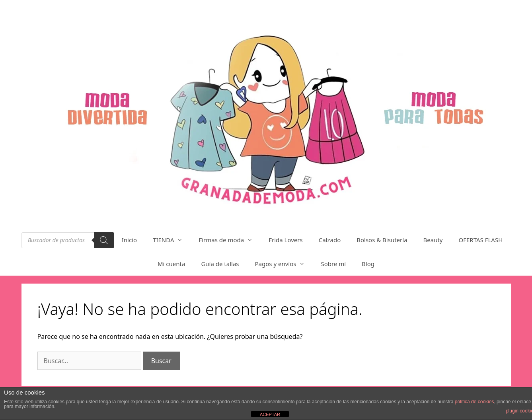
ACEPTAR (270, 414)
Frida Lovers (286, 240)
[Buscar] (104, 240)
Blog (368, 264)
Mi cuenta (171, 264)
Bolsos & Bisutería (382, 240)
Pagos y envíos (284, 264)
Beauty (433, 240)
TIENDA (172, 240)
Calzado (330, 240)
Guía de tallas (220, 264)
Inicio (129, 240)
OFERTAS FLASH (481, 240)
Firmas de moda (230, 240)
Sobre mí (333, 264)
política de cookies (475, 402)
